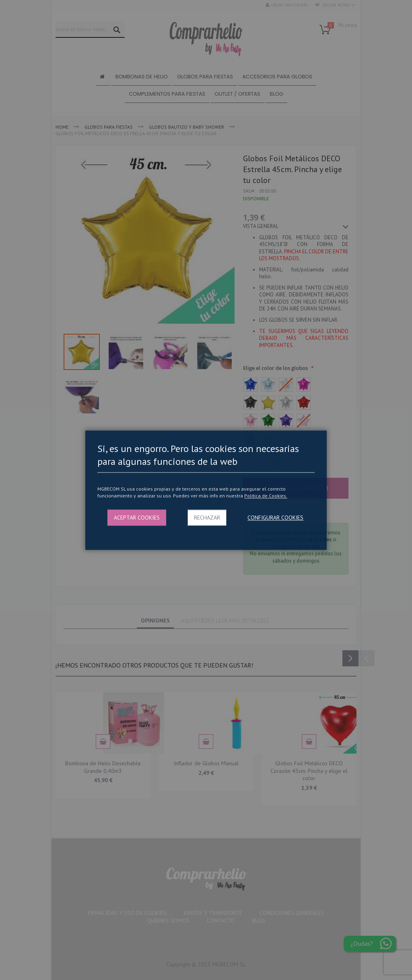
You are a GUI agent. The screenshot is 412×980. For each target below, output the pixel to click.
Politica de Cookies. (266, 496)
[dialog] (206, 490)
